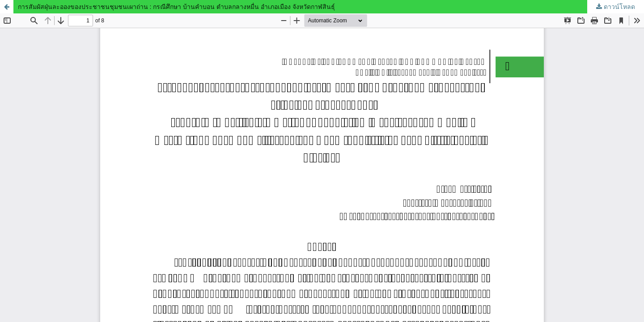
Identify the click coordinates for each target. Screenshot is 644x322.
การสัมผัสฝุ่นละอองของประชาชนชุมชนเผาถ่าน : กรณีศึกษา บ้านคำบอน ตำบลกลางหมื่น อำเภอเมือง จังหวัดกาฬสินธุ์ (176, 6)
